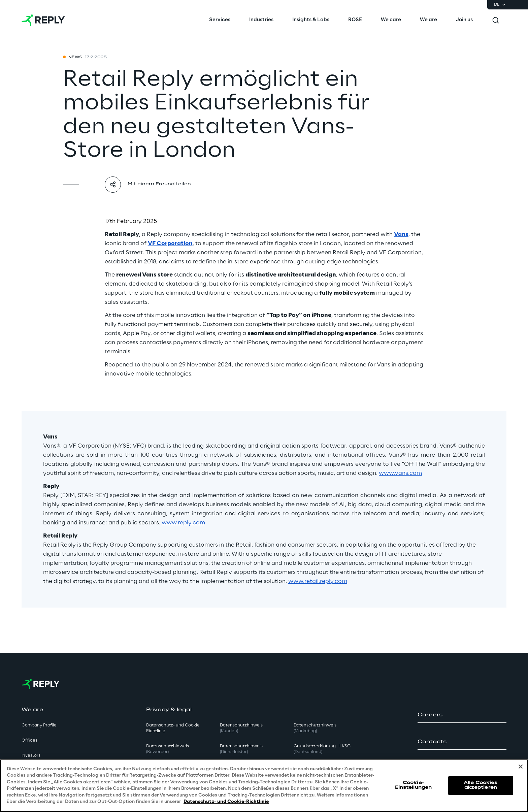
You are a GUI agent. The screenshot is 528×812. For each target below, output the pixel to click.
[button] (462, 715)
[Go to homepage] (43, 20)
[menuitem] (220, 20)
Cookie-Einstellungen (414, 785)
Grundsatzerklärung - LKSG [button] (322, 749)
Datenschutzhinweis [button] (168, 749)
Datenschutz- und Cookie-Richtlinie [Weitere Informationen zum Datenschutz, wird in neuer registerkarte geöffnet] (226, 802)
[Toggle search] (496, 20)
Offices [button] (29, 740)
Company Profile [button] (39, 725)
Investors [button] (31, 756)
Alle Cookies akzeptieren (481, 785)
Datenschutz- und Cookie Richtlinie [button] (173, 728)
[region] (264, 786)
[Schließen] (521, 767)
